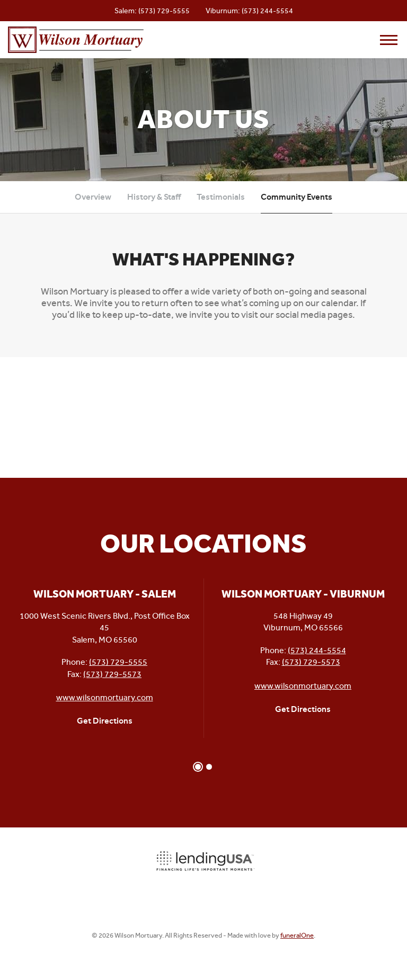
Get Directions (105, 721)
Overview (93, 197)
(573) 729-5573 (112, 674)
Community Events (297, 197)
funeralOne (297, 935)
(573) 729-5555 (164, 11)
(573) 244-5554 (267, 11)
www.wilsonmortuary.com (105, 697)
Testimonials (221, 197)
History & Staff (154, 197)
